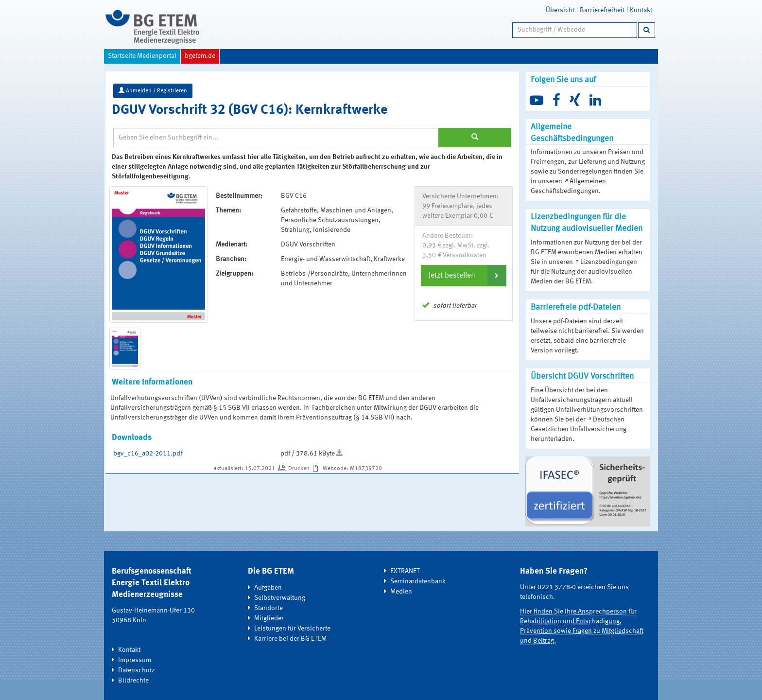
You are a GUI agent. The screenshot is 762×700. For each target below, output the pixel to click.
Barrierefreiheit (602, 10)
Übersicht (560, 10)
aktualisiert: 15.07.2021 (245, 469)
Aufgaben (268, 588)
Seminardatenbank (418, 581)
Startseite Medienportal (142, 56)
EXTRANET (405, 571)
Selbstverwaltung (280, 598)
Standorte (268, 608)
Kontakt (641, 10)
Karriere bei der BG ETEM (290, 639)
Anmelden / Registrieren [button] (153, 90)
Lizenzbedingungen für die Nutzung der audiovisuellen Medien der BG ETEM (584, 272)
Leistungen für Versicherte (292, 629)
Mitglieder (269, 618)
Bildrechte (133, 681)
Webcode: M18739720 (352, 469)
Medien (401, 592)
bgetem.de (200, 56)
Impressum (135, 660)
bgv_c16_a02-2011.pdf (148, 454)
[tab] (464, 276)
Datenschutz (136, 670)
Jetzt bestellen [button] (452, 276)
